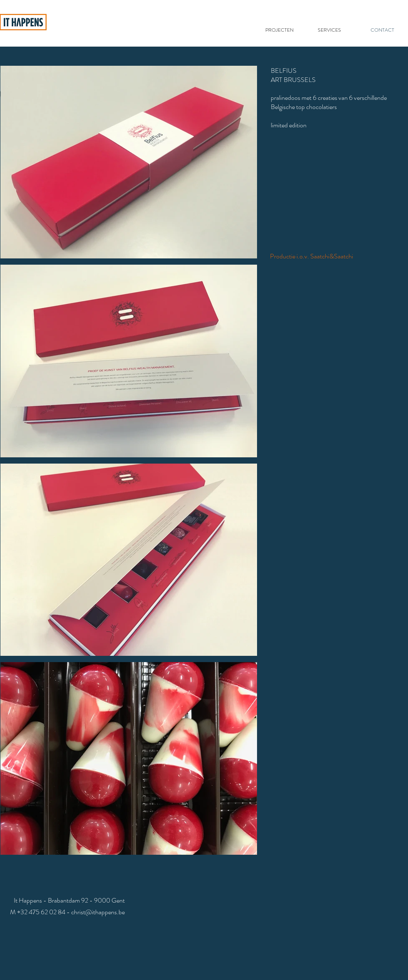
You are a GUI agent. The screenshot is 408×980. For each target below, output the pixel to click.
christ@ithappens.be (98, 912)
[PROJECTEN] (281, 30)
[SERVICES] (330, 30)
